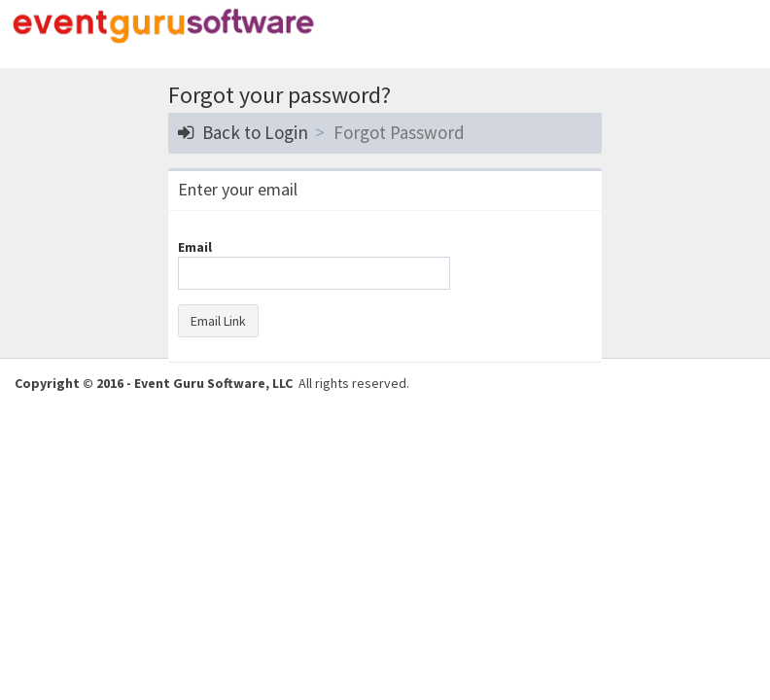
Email (195, 247)
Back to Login (243, 132)
